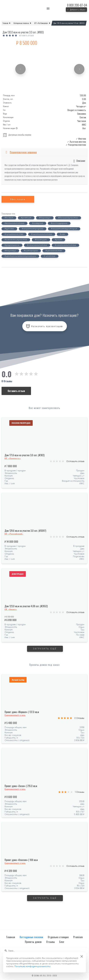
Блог (62, 942)
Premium (78, 937)
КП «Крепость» (13, 458)
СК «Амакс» (11, 609)
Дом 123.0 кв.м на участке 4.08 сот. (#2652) (26, 606)
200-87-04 (77, 5)
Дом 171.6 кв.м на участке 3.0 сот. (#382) (25, 455)
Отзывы (51, 942)
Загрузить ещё (45, 649)
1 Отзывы (80, 792)
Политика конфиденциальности (32, 966)
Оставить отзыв (75, 461)
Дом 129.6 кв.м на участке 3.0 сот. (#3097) (25, 531)
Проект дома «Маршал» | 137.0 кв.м (22, 712)
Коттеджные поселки (31, 937)
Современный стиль (15, 715)
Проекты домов (33, 942)
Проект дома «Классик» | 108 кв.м (21, 860)
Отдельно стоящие (58, 937)
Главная (11, 937)
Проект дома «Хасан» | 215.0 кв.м (21, 786)
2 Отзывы (79, 718)
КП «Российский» (14, 534)
